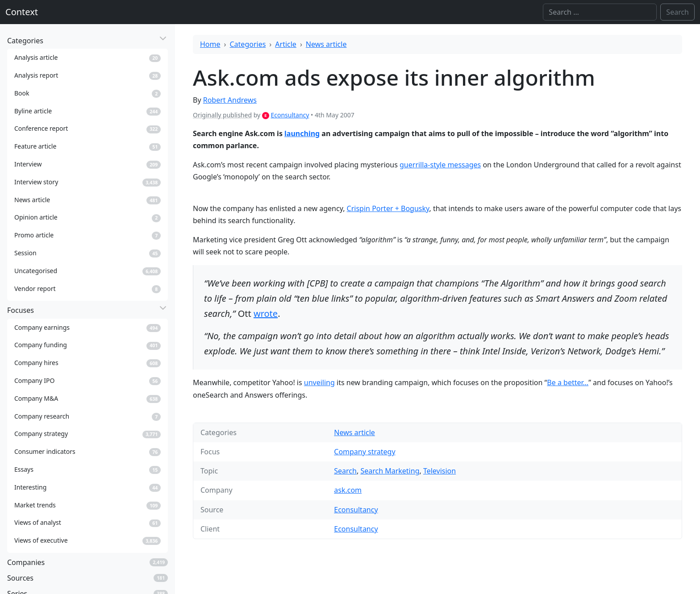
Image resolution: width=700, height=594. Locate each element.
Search (345, 471)
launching (302, 133)
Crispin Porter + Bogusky (388, 208)
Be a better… (568, 382)
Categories (248, 44)
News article (326, 44)
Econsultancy (290, 115)
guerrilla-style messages (440, 165)
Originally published (222, 115)
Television (440, 471)
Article (286, 44)
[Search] (600, 12)
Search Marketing (390, 471)
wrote (266, 314)
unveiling (319, 382)
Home (210, 44)
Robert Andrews (230, 100)
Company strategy (365, 452)
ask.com (348, 490)
